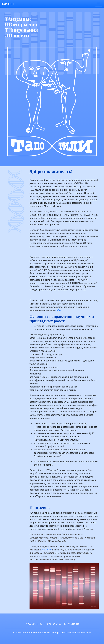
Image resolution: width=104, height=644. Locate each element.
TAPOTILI (8, 4)
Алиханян (47, 550)
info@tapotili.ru (72, 624)
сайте (58, 310)
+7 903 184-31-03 (53, 624)
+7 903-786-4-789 (33, 624)
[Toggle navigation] (99, 4)
